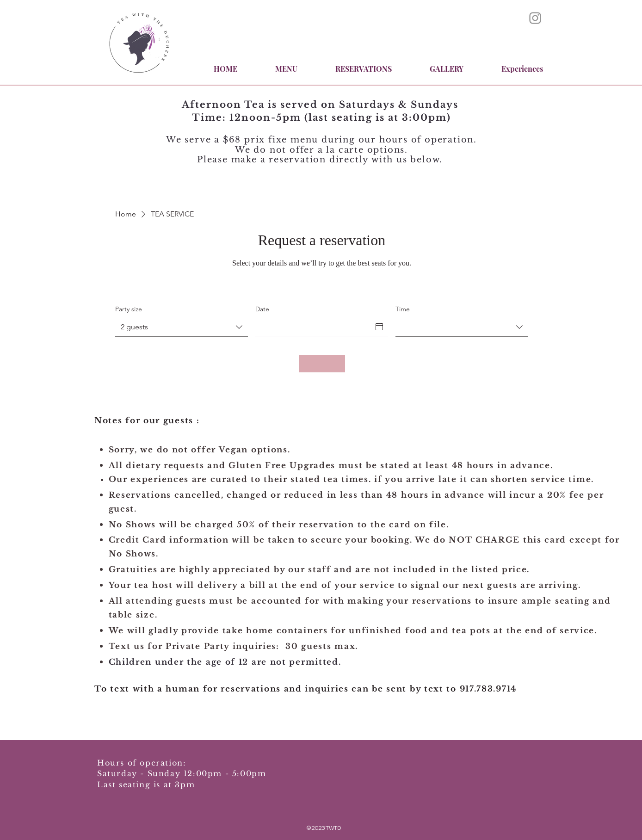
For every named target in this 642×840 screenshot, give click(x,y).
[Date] (316, 327)
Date (262, 309)
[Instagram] (535, 18)
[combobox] (182, 327)
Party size (129, 309)
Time (403, 309)
